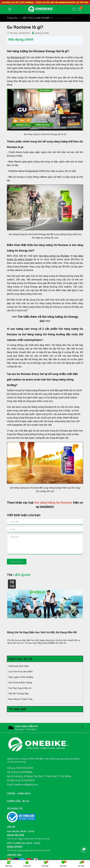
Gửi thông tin (17, 562)
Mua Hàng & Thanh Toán (20, 699)
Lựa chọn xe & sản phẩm (20, 671)
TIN (19, 575)
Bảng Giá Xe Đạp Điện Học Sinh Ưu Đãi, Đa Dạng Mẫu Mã (42, 632)
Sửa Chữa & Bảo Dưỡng (20, 682)
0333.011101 (15, 847)
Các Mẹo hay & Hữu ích (20, 688)
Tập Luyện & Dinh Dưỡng (21, 677)
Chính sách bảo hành (19, 666)
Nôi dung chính (21, 39)
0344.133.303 (16, 835)
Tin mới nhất (17, 709)
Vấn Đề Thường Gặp (18, 693)
